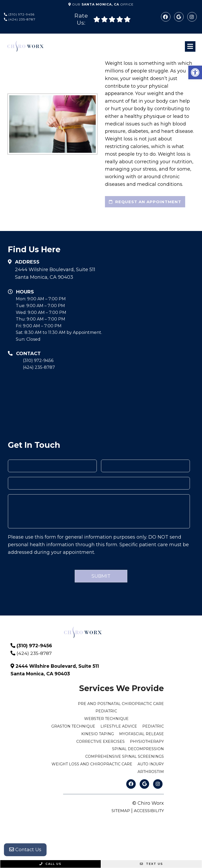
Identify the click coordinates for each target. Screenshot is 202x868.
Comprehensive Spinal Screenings (125, 756)
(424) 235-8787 (20, 19)
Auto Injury (151, 764)
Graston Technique (73, 726)
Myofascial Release (142, 734)
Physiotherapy (147, 741)
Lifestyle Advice (119, 726)
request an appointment (145, 202)
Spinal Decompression (138, 749)
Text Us (151, 864)
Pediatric (106, 711)
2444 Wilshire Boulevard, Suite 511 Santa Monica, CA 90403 (55, 273)
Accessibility (149, 811)
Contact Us (25, 850)
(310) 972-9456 (19, 14)
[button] (195, 72)
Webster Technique (106, 719)
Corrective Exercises (100, 741)
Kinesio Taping (98, 734)
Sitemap (121, 811)
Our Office (102, 4)
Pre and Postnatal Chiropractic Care (121, 704)
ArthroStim (151, 772)
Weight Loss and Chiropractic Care (92, 764)
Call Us (50, 864)
